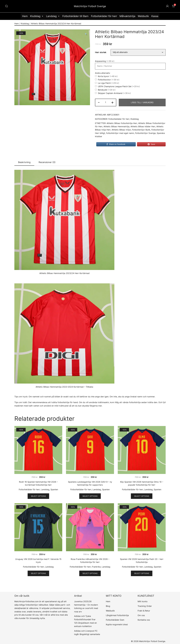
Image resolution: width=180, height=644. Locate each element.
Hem (25, 16)
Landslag (53, 16)
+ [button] (112, 102)
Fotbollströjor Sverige (145, 133)
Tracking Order (145, 606)
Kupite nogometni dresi (117, 624)
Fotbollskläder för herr (104, 16)
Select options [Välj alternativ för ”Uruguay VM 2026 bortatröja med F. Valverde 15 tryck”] (38, 573)
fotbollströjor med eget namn (120, 133)
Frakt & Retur (144, 611)
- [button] (99, 102)
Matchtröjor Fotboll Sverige (90, 6)
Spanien (54, 489)
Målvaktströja (127, 16)
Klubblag (37, 16)
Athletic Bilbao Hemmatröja (116, 127)
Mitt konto (143, 601)
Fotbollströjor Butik (141, 130)
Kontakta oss (144, 620)
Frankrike (96, 567)
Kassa (155, 16)
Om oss (141, 615)
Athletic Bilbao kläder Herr (143, 127)
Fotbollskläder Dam (115, 620)
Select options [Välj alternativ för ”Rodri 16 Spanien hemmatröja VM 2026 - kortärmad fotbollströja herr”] (38, 496)
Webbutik (143, 16)
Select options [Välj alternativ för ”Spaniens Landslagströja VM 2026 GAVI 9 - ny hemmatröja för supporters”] (90, 496)
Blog (108, 606)
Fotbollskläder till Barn (75, 16)
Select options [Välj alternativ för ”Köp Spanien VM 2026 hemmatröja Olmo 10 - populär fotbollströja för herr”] (142, 496)
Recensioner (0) (47, 162)
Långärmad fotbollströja (117, 615)
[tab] (24, 162)
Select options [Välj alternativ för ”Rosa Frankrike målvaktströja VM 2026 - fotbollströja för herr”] (90, 573)
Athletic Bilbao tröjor (121, 130)
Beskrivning (24, 162)
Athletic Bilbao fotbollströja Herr (122, 123)
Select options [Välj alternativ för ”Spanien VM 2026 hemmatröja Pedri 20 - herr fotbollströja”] (142, 573)
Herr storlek (101, 52)
